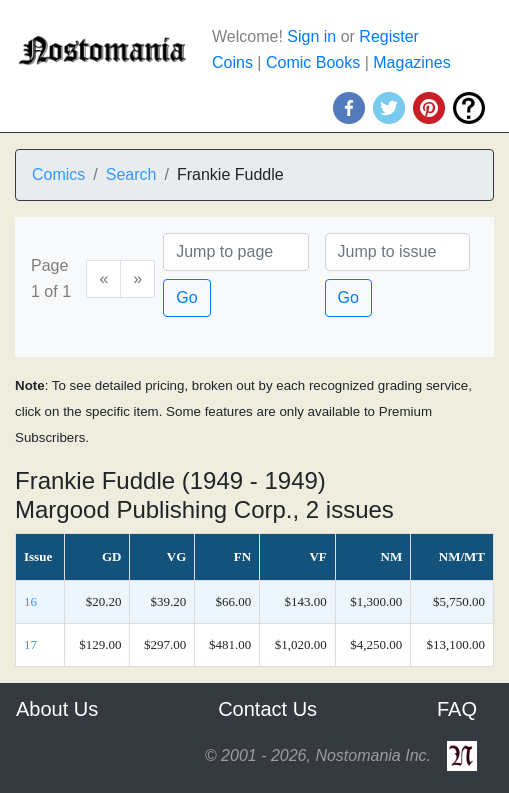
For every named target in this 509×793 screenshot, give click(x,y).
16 (30, 601)
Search (131, 174)
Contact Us (267, 709)
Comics (58, 174)
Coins (232, 62)
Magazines (411, 62)
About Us (57, 709)
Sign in (311, 36)
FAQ (457, 709)
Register (389, 36)
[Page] (235, 252)
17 (30, 644)
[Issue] (397, 252)
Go (186, 297)
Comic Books (313, 62)
